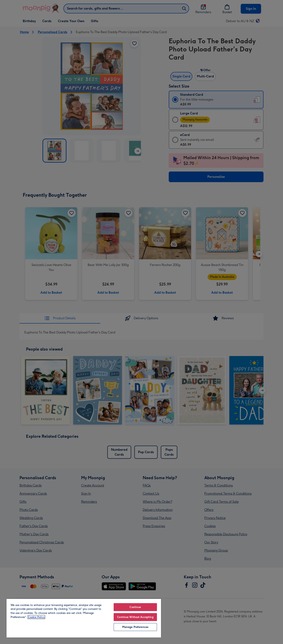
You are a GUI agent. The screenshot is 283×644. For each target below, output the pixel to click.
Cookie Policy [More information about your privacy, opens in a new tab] (36, 617)
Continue (135, 607)
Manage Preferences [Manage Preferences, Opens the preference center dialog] (135, 627)
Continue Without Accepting (135, 617)
